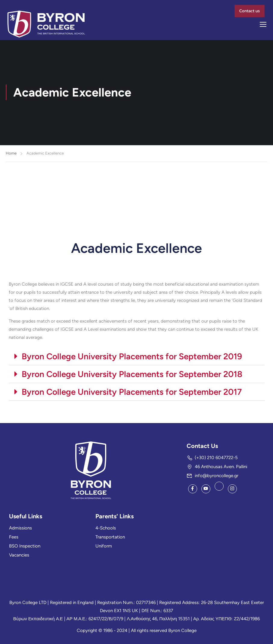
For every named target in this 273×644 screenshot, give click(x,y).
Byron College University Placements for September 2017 (132, 393)
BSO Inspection (25, 546)
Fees (14, 537)
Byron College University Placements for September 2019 (132, 357)
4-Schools (106, 528)
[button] (137, 358)
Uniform (104, 546)
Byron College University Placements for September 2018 (132, 375)
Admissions (20, 528)
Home (11, 154)
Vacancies (19, 555)
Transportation (110, 537)
